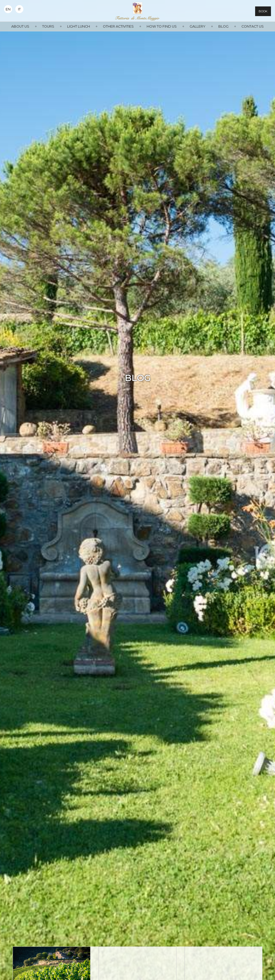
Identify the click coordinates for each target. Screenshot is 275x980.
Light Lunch (79, 26)
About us (20, 26)
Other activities (118, 26)
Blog (223, 26)
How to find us (162, 26)
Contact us (253, 26)
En (8, 9)
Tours (48, 26)
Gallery (198, 26)
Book (263, 11)
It (19, 9)
